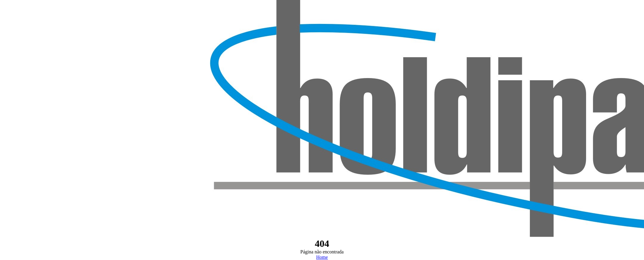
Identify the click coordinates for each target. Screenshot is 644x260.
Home (322, 257)
